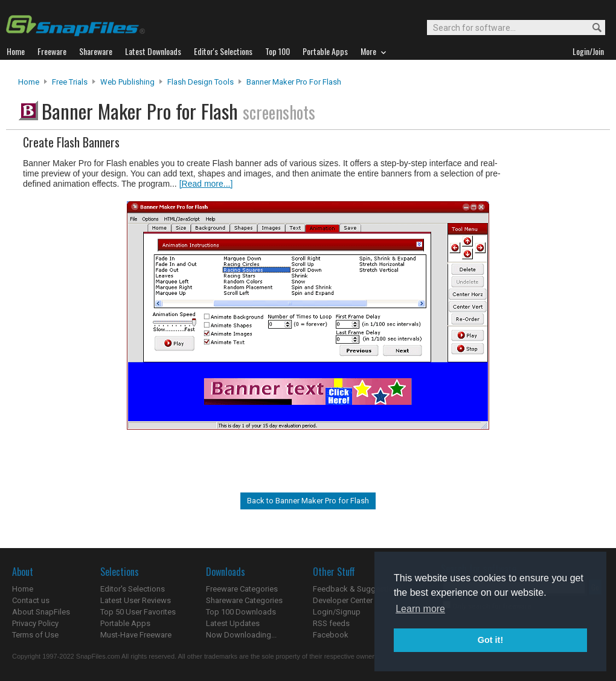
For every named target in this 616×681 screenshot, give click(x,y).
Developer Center (343, 600)
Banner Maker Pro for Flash (294, 82)
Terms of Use (35, 635)
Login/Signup (337, 612)
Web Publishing (127, 82)
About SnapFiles (41, 612)
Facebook (331, 635)
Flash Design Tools (201, 82)
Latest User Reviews (136, 600)
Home (29, 82)
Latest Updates (233, 623)
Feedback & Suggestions (357, 589)
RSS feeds (331, 623)
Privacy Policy (35, 623)
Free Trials (70, 82)
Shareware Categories (244, 600)
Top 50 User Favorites (138, 612)
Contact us (31, 600)
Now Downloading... (241, 635)
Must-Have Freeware (136, 635)
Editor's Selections (133, 589)
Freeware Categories (242, 589)
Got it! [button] (490, 640)
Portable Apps (125, 623)
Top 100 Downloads (241, 612)
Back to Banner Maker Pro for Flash (308, 501)
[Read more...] (206, 184)
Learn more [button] (420, 609)
